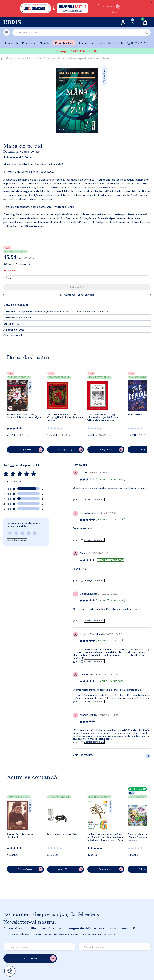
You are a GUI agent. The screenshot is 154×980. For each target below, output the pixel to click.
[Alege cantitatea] (77, 278)
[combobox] (81, 32)
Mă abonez (40, 958)
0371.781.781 (137, 43)
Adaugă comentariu (94, 500)
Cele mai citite (10, 43)
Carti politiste (25, 312)
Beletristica (37, 58)
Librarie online (13, 58)
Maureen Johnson (30, 151)
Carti (26, 58)
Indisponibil (77, 287)
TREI (12, 324)
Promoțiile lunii (64, 43)
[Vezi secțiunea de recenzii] (11, 157)
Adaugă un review (17, 540)
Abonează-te (116, 43)
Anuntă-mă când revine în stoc (77, 295)
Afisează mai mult (13, 335)
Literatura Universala (56, 58)
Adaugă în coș (30, 450)
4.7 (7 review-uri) (12, 482)
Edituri (83, 43)
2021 (14, 330)
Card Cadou (97, 43)
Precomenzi (29, 43)
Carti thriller (40, 312)
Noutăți (44, 43)
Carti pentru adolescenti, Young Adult (91, 312)
